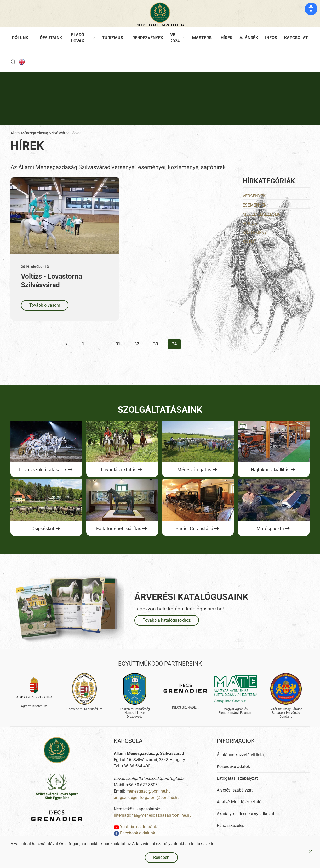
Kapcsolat (296, 38)
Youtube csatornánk (135, 834)
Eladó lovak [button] (83, 38)
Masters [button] (202, 38)
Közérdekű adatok (233, 774)
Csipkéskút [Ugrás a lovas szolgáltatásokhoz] (43, 529)
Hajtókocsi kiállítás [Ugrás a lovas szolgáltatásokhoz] (270, 470)
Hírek (227, 38)
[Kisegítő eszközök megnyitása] (311, 9)
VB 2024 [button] (178, 38)
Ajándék (249, 38)
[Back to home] (160, 14)
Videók (250, 223)
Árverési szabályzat (235, 797)
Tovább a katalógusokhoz (167, 620)
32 (137, 344)
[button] (13, 62)
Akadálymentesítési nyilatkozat (245, 821)
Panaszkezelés (230, 833)
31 (118, 344)
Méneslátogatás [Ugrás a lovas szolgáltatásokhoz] (194, 470)
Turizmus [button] (113, 38)
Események (255, 205)
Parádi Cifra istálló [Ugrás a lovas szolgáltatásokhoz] (194, 529)
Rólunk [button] (20, 38)
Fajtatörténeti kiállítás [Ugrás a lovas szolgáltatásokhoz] (119, 529)
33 (156, 344)
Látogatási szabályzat (237, 786)
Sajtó (249, 242)
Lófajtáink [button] (50, 38)
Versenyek (254, 196)
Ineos (271, 38)
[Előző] (67, 344)
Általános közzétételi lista (240, 762)
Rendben (161, 857)
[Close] (310, 852)
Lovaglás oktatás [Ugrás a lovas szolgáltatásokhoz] (119, 470)
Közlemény (255, 233)
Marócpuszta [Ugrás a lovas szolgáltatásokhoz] (270, 529)
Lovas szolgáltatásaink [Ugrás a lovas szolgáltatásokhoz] (43, 470)
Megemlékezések (261, 214)
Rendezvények (148, 38)
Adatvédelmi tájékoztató (239, 809)
